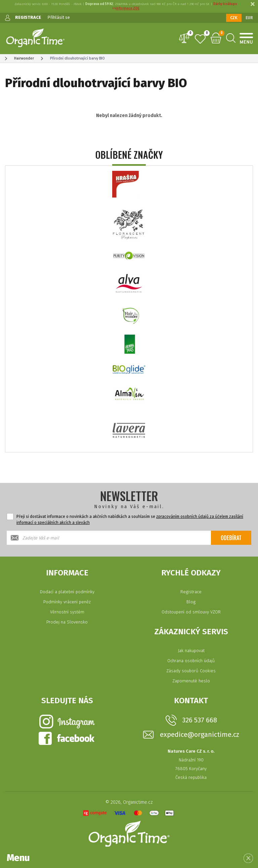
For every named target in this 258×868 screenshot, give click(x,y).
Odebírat (231, 538)
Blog (191, 602)
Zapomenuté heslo (191, 681)
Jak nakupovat (191, 651)
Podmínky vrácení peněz (67, 602)
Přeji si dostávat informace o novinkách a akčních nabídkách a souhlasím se (130, 520)
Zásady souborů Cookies (191, 671)
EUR (249, 18)
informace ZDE (127, 8)
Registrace (191, 592)
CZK (234, 18)
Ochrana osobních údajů (191, 661)
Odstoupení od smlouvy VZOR (191, 612)
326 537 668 (200, 720)
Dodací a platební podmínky (67, 592)
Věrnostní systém (67, 612)
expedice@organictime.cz (200, 735)
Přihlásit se (59, 17)
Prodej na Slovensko (67, 622)
